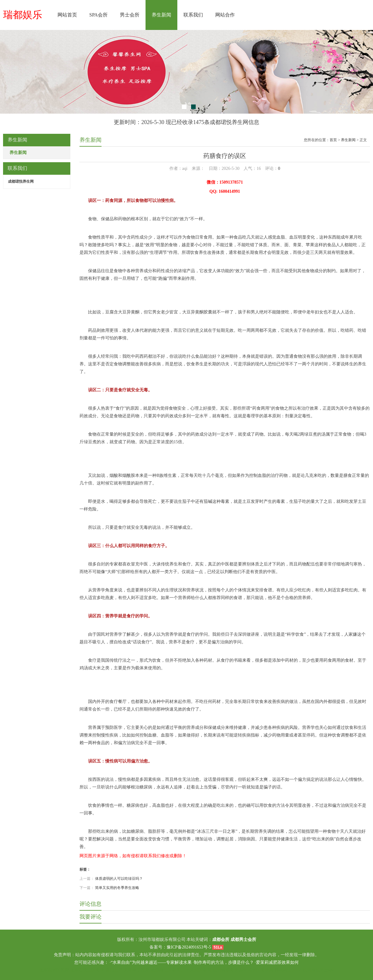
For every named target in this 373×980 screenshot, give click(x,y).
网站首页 (67, 15)
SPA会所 (98, 15)
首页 (333, 140)
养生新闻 (161, 15)
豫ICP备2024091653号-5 (189, 947)
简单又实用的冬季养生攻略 (117, 888)
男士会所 (130, 15)
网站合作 (225, 15)
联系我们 (193, 15)
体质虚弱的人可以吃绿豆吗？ (119, 879)
